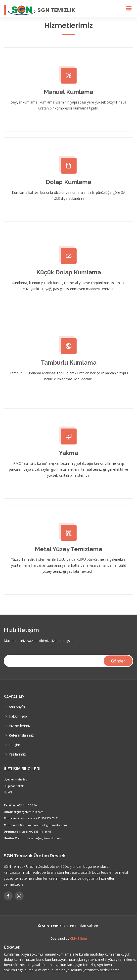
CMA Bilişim (78, 938)
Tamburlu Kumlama (69, 363)
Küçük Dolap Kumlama (69, 272)
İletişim (14, 745)
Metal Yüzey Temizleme (69, 549)
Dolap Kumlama (68, 182)
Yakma (68, 453)
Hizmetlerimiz (20, 726)
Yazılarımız (17, 754)
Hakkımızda (18, 716)
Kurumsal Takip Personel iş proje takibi (35, 931)
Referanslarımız (21, 735)
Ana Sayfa (17, 707)
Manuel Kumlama (68, 92)
